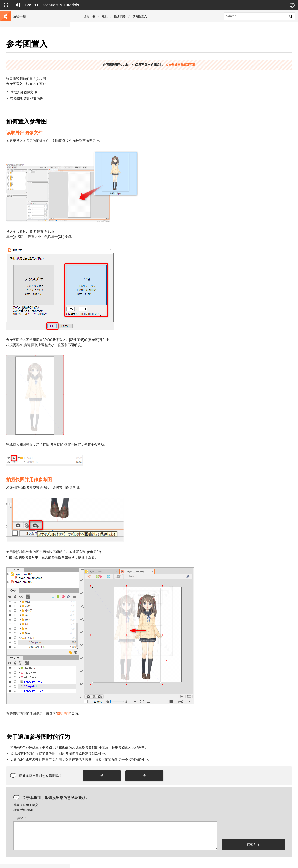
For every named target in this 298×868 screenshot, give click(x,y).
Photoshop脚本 (23, 145)
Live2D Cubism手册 (26, 45)
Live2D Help (243, 860)
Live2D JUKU (217, 860)
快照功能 (134, 703)
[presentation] (253, 819)
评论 (92, 808)
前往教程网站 (22, 52)
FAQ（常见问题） (25, 78)
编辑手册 (89, 17)
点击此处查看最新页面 (215, 54)
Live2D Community (273, 860)
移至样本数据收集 (25, 59)
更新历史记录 (22, 72)
